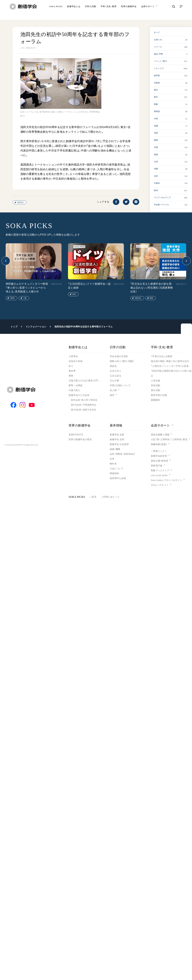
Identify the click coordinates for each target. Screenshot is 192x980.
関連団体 (114, 473)
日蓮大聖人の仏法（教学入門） (84, 381)
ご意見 (93, 497)
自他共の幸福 (76, 361)
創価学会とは (74, 10)
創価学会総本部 (159, 456)
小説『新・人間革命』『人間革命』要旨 (169, 439)
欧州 (74, 294)
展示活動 (155, 390)
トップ (14, 327)
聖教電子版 (157, 466)
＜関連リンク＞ (159, 451)
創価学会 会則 (117, 439)
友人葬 (113, 390)
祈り (71, 366)
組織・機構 (115, 449)
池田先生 (20, 202)
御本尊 (72, 371)
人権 (25, 298)
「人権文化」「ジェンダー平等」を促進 (170, 366)
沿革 (112, 459)
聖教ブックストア (160, 471)
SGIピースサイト (160, 485)
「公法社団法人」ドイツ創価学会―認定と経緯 (89, 286)
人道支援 (155, 381)
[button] (6, 261)
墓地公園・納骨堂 (160, 461)
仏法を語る (116, 376)
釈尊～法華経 (76, 385)
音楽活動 (155, 385)
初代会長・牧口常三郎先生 (84, 400)
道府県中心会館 (118, 478)
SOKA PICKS (56, 10)
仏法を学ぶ (116, 371)
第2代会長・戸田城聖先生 (84, 405)
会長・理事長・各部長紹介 (122, 454)
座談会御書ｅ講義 (160, 435)
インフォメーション (36, 327)
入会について (117, 469)
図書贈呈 (155, 400)
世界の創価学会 (129, 10)
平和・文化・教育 (108, 10)
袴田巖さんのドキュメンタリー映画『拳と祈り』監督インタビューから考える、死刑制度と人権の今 (27, 288)
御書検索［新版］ (159, 444)
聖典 (71, 376)
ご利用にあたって (110, 497)
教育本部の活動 (159, 395)
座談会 (113, 366)
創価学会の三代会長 (79, 395)
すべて (157, 32)
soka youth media (159, 475)
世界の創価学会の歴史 (80, 439)
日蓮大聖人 (74, 390)
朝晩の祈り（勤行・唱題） (122, 361)
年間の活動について (120, 385)
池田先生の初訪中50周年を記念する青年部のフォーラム (83, 327)
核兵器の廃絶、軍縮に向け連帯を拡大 (170, 361)
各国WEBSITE (76, 435)
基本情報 (116, 425)
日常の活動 (91, 10)
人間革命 (73, 356)
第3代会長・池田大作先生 (84, 410)
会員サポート (162, 425)
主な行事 (114, 381)
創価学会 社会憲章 (119, 444)
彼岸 (112, 395)
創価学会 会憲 (117, 435)
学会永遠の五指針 (119, 356)
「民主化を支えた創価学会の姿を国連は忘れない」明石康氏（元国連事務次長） (152, 288)
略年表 (113, 464)
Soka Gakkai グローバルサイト (167, 480)
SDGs (12, 298)
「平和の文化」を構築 (161, 356)
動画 (151, 298)
